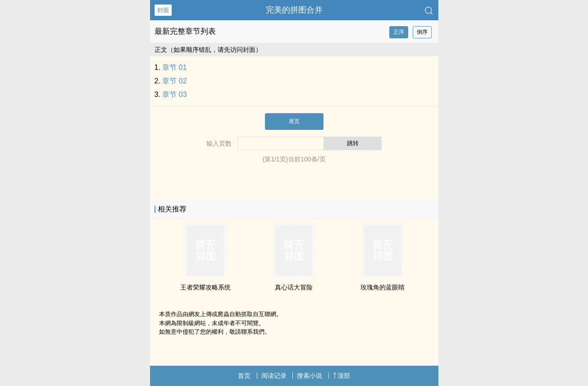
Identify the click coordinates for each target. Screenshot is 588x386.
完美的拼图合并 (294, 10)
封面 (163, 10)
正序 (399, 32)
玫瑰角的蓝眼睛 (383, 287)
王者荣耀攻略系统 (205, 287)
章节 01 (174, 67)
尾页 (294, 121)
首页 (244, 376)
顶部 (342, 376)
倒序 (422, 32)
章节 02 (174, 81)
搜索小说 (310, 376)
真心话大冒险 (294, 287)
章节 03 (174, 94)
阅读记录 (274, 376)
